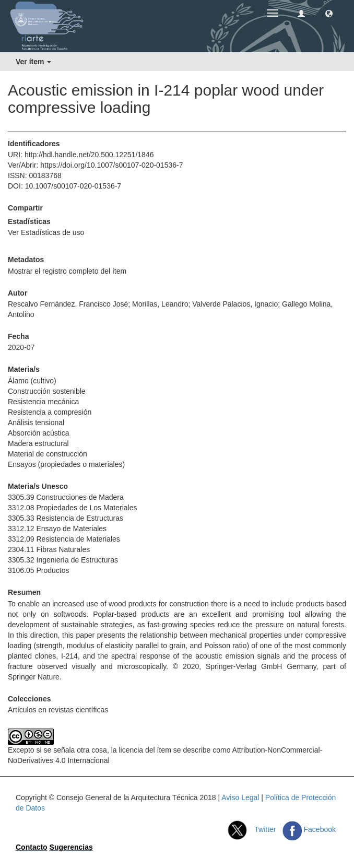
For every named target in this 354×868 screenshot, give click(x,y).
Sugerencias (71, 847)
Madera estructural (38, 443)
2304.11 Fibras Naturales (49, 549)
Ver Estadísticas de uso (46, 232)
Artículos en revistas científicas (58, 710)
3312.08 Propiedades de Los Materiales (73, 508)
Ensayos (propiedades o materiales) (66, 464)
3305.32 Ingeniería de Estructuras (63, 560)
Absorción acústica (39, 433)
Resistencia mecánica (43, 402)
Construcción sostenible (47, 391)
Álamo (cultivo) (32, 381)
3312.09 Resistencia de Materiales (64, 539)
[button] (329, 13)
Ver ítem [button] (33, 62)
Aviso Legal (240, 797)
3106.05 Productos (39, 570)
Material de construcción (48, 454)
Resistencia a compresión (50, 412)
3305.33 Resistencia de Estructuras (66, 518)
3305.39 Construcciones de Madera (66, 497)
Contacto (32, 847)
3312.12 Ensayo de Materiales (57, 529)
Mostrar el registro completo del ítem (67, 271)
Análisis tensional (36, 423)
